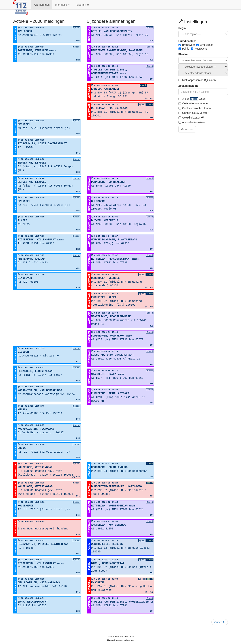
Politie (184, 49)
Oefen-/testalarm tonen (194, 103)
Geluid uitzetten (191, 118)
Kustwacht (199, 49)
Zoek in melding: (189, 86)
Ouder (220, 622)
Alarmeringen (42, 5)
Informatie (62, 5)
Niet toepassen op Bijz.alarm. (198, 80)
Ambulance (205, 45)
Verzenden (187, 129)
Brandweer (187, 45)
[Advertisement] (47, 90)
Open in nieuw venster (193, 113)
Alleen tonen (192, 99)
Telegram (82, 5)
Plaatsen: (184, 54)
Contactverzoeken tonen (195, 108)
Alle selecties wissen (192, 122)
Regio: (183, 28)
